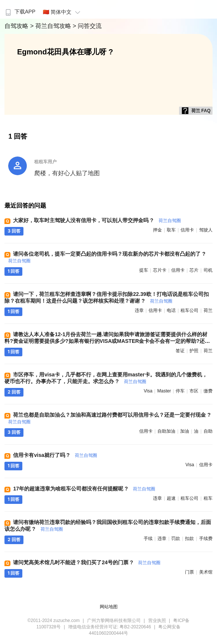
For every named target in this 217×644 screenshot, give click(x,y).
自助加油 (166, 431)
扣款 (189, 539)
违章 (139, 310)
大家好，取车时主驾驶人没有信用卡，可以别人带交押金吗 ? (97, 220)
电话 (171, 310)
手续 (148, 539)
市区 (194, 391)
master (164, 391)
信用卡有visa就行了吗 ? (55, 455)
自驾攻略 (17, 26)
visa (148, 391)
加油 (185, 431)
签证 (180, 351)
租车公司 (189, 310)
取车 (171, 230)
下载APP (20, 12)
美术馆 (206, 572)
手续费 (206, 539)
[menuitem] (20, 9)
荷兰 (208, 310)
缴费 (208, 391)
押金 (157, 230)
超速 (171, 498)
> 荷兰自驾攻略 (51, 26)
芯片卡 (160, 270)
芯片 (194, 270)
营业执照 (157, 621)
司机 (208, 270)
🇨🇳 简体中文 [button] (63, 12)
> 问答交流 (87, 26)
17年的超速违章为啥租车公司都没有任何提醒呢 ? (84, 489)
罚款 (176, 539)
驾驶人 (206, 230)
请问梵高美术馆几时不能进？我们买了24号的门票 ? (87, 562)
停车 (180, 391)
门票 (189, 572)
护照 (194, 351)
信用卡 (187, 230)
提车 (144, 270)
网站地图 (109, 607)
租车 (208, 498)
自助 (208, 431)
